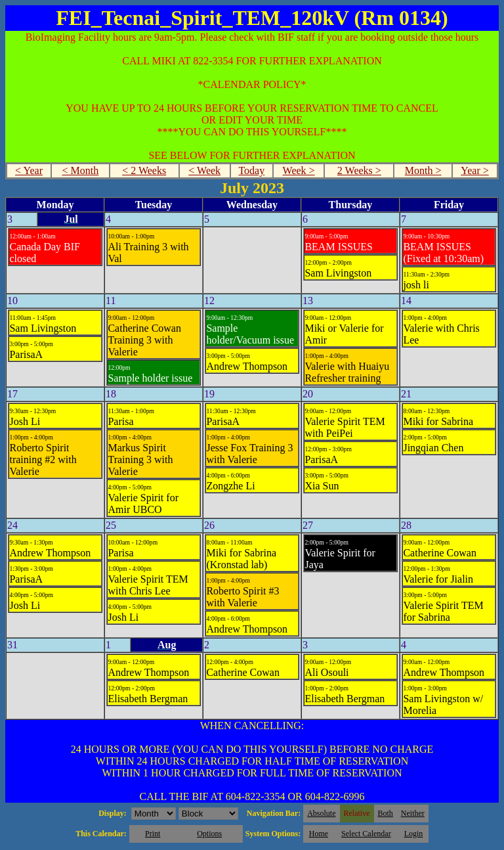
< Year (29, 170)
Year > (475, 170)
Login (414, 834)
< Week (204, 170)
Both (386, 813)
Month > (423, 170)
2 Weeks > (359, 170)
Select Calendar (366, 834)
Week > (299, 170)
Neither (413, 813)
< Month (81, 170)
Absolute (321, 813)
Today (251, 170)
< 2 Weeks (144, 170)
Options (209, 834)
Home (319, 834)
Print (153, 834)
